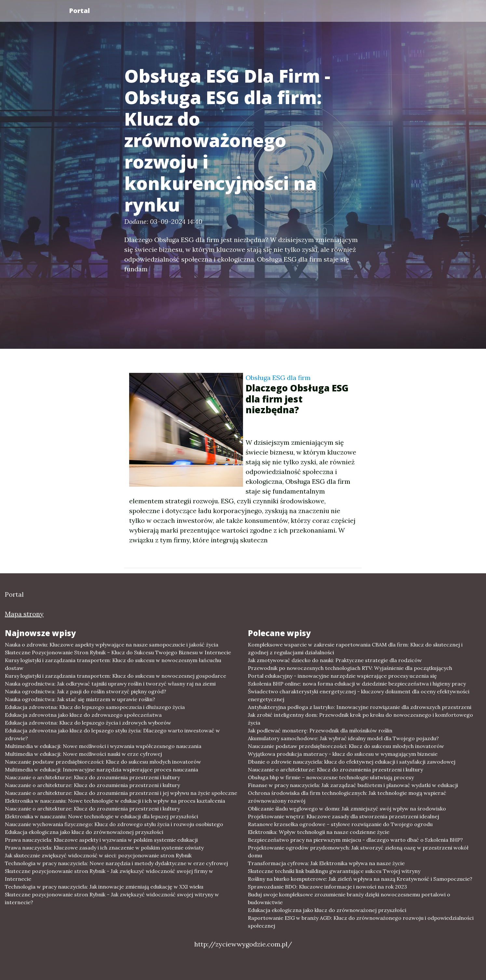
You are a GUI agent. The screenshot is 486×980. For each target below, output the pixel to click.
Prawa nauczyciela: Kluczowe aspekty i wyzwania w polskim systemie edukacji (101, 840)
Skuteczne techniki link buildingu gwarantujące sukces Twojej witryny (334, 871)
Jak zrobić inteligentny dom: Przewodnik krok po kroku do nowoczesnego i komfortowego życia (360, 719)
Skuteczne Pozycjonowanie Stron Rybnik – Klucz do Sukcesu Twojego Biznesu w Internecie (118, 652)
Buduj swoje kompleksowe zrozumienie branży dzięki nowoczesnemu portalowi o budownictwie (349, 898)
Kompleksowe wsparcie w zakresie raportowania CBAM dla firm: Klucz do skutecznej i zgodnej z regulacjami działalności (355, 648)
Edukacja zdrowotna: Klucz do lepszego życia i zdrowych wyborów (88, 723)
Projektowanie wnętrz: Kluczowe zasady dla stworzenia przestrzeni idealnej (344, 816)
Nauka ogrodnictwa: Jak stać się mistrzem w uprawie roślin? (80, 699)
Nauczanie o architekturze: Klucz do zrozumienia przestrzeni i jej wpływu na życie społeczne (121, 793)
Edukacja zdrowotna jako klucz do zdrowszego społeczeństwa (83, 715)
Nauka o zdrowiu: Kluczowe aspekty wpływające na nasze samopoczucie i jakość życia (112, 645)
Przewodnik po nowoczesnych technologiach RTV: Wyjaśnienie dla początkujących (350, 668)
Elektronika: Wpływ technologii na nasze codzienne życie (319, 832)
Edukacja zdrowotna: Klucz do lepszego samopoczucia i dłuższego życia (95, 707)
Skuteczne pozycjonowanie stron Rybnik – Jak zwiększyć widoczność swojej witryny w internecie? (112, 898)
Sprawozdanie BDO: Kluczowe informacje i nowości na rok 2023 (327, 887)
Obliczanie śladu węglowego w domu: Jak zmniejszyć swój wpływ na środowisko (347, 809)
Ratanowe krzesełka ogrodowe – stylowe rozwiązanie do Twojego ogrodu (340, 824)
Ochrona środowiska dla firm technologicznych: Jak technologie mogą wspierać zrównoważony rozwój (347, 797)
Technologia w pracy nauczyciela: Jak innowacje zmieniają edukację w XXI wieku (104, 887)
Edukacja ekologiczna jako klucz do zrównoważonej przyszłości (84, 832)
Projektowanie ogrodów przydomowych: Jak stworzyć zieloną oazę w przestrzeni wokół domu (358, 851)
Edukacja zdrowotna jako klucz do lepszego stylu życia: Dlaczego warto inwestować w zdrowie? (112, 734)
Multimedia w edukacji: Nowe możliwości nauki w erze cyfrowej (83, 754)
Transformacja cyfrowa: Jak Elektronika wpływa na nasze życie (326, 863)
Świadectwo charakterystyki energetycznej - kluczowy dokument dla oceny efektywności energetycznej (359, 695)
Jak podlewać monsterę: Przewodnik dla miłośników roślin (320, 730)
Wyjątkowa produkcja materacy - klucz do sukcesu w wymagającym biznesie (343, 754)
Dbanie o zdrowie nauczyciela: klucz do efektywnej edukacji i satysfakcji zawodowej (352, 762)
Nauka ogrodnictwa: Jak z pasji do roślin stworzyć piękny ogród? (86, 691)
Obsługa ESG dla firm (278, 378)
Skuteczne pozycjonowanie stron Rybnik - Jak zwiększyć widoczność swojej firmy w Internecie (109, 875)
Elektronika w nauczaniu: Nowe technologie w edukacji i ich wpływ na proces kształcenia (115, 801)
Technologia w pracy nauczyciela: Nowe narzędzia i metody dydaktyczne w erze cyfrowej (116, 863)
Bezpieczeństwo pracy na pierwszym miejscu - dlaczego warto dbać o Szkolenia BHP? (355, 840)
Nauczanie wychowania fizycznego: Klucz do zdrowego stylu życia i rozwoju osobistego (114, 824)
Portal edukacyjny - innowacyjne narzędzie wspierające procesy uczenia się (342, 676)
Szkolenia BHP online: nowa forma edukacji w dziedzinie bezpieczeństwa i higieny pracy (357, 684)
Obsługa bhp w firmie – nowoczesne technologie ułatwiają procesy (331, 777)
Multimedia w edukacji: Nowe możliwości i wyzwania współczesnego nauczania (103, 746)
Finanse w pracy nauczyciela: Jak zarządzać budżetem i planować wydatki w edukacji (353, 785)
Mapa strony (24, 614)
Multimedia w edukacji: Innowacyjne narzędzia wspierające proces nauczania (101, 769)
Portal (79, 11)
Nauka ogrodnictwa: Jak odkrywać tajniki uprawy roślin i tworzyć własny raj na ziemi (110, 684)
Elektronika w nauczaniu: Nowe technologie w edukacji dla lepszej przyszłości (101, 816)
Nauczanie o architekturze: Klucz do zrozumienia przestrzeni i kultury (92, 777)
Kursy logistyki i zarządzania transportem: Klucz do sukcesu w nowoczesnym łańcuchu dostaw (113, 664)
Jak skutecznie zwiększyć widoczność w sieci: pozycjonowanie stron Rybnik (98, 855)
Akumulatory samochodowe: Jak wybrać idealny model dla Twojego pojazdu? (343, 738)
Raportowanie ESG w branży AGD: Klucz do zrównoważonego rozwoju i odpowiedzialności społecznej (361, 922)
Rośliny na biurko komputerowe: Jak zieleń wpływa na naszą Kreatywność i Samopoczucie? (360, 879)
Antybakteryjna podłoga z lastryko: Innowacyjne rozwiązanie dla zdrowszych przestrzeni (360, 707)
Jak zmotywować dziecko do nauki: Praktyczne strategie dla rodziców (335, 660)
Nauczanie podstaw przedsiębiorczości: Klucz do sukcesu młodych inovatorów (103, 762)
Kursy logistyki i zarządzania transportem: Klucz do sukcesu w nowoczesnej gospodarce (115, 676)
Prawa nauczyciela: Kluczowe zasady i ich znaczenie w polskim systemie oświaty (104, 848)
